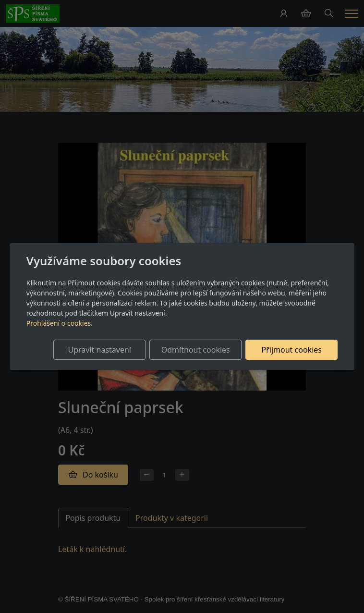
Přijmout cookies (292, 350)
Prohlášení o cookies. (60, 323)
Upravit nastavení (100, 350)
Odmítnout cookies (196, 350)
